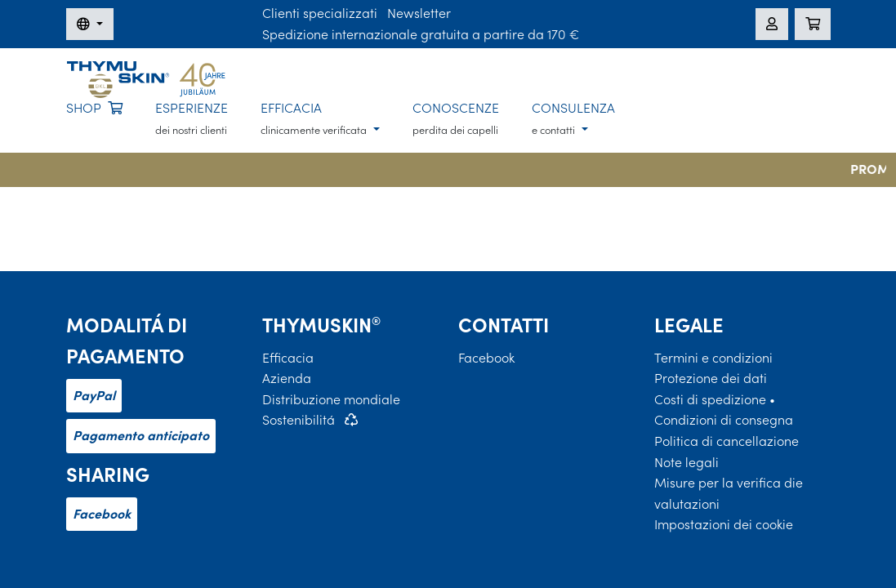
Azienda (287, 378)
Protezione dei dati (711, 378)
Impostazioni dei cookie (724, 524)
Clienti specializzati (320, 13)
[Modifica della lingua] (90, 24)
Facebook (102, 514)
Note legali (686, 462)
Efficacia (288, 358)
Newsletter (419, 13)
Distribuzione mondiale (331, 399)
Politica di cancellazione (727, 441)
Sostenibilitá (299, 420)
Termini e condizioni (713, 358)
